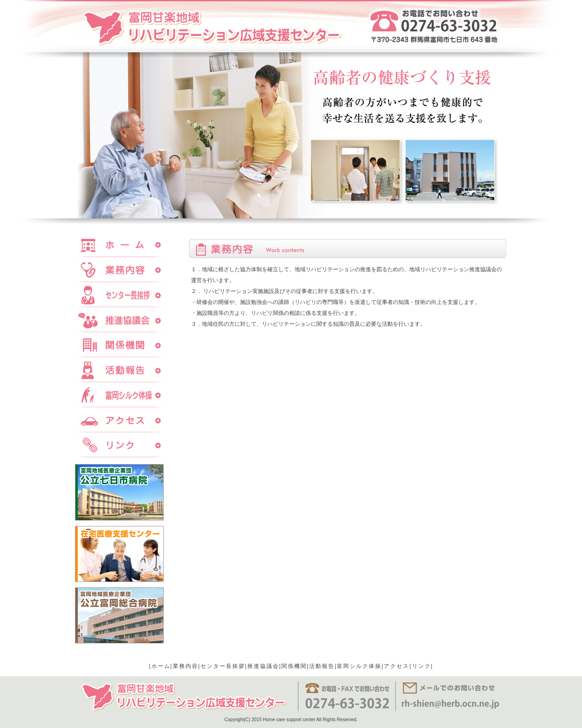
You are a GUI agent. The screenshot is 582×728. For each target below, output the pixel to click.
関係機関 (294, 666)
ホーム (161, 666)
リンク (421, 666)
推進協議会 (263, 666)
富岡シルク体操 (359, 666)
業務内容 (186, 666)
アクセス (396, 666)
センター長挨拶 (223, 666)
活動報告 (322, 666)
